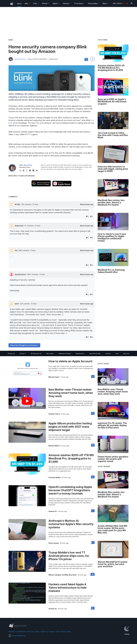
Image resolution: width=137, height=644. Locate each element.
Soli (16, 250)
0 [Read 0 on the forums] (93, 413)
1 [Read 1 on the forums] (93, 542)
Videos (52, 632)
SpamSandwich (21, 274)
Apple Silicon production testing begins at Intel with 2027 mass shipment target (70, 427)
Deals (37, 632)
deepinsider (19, 226)
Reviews (12, 632)
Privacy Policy (66, 632)
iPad (36, 3)
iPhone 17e (11, 354)
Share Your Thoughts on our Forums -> (24, 345)
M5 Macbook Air (36, 354)
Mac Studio (50, 354)
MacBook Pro (80, 354)
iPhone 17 (23, 354)
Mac (27, 3)
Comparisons (21, 632)
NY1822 (18, 204)
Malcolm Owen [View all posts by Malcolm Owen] (54, 377)
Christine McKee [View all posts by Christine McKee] (55, 478)
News (19, 4)
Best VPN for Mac (95, 354)
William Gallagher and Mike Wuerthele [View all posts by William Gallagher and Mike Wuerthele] (62, 575)
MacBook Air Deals (65, 354)
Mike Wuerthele (20, 59)
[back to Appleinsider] (12, 4)
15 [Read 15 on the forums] (93, 574)
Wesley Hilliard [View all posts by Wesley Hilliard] (54, 446)
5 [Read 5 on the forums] (93, 445)
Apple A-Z (44, 632)
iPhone (46, 3)
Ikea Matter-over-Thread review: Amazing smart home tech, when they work (71, 393)
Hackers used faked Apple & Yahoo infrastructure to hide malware (67, 588)
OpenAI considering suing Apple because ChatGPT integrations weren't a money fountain (70, 490)
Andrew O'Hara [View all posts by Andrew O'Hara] (54, 414)
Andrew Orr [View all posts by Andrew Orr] (53, 511)
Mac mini (126, 354)
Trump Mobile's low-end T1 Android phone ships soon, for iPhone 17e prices (69, 556)
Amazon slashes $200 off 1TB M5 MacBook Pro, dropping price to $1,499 (71, 458)
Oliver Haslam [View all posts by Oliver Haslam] (54, 543)
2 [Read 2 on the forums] (93, 376)
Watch (56, 3)
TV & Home (79, 3)
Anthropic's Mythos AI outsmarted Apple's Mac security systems (71, 524)
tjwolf (17, 304)
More (106, 3)
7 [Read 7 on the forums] (93, 511)
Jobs (57, 632)
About (87, 204)
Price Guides (94, 3)
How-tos (30, 632)
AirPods (67, 3)
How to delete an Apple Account (70, 361)
